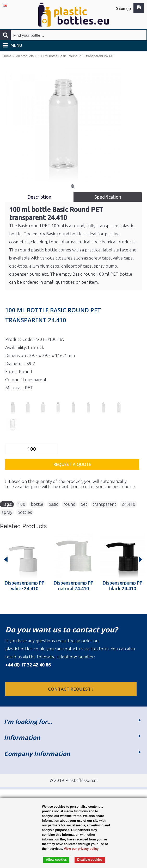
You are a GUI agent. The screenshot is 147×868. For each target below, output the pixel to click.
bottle (37, 504)
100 (22, 504)
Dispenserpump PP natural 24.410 (74, 586)
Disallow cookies (90, 860)
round (69, 504)
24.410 (128, 504)
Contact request (71, 689)
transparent (104, 504)
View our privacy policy (81, 849)
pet (84, 504)
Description (39, 197)
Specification (108, 197)
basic (53, 504)
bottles (25, 512)
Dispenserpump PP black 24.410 (123, 586)
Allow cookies (56, 860)
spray (7, 512)
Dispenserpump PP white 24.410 (25, 586)
